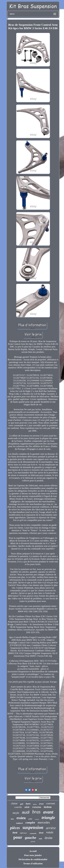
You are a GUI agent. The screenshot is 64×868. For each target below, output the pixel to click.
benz (12, 819)
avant (48, 812)
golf (22, 804)
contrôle (18, 807)
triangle (48, 818)
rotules (37, 807)
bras (36, 812)
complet (30, 822)
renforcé (19, 823)
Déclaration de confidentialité (33, 859)
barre (28, 804)
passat (33, 841)
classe (14, 803)
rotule (50, 832)
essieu (21, 818)
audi (26, 812)
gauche (31, 838)
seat (40, 839)
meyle (16, 813)
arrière (51, 828)
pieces (35, 804)
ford (15, 833)
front (41, 804)
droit (41, 833)
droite (49, 838)
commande (33, 833)
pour (18, 837)
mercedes (44, 822)
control (37, 819)
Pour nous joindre (33, 855)
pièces (15, 828)
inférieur (23, 833)
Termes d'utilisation (33, 864)
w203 (30, 819)
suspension (33, 827)
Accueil (33, 851)
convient (51, 803)
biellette (48, 807)
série (27, 807)
